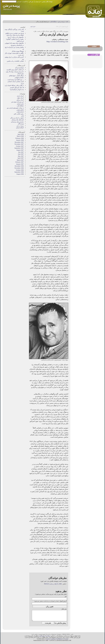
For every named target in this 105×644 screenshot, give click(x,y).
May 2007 (21, 156)
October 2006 (20, 170)
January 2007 (20, 164)
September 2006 (19, 172)
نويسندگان (21, 124)
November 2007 (19, 144)
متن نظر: (64, 609)
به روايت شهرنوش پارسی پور (15, 108)
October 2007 (20, 146)
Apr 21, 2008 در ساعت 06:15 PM (53, 584)
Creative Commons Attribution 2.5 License (57, 639)
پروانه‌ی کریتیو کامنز (45, 636)
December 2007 (19, 142)
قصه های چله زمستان (18, 120)
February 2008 (20, 138)
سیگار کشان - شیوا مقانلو (17, 76)
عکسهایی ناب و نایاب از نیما (16, 37)
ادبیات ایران (20, 96)
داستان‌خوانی (20, 112)
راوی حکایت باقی (19, 114)
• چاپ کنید (33, 27)
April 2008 (21, 134)
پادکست (25, 2)
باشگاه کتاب (53, 22)
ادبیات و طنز (20, 100)
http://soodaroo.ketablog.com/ (57, 42)
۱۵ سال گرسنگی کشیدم (17, 87)
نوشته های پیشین (47, 2)
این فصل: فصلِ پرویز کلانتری (15, 70)
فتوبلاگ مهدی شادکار (18, 51)
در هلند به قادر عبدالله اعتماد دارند (14, 85)
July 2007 (21, 152)
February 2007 (20, 162)
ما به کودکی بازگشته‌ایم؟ (17, 90)
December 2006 (19, 166)
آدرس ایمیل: (63, 601)
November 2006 (19, 168)
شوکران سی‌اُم (20, 68)
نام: (66, 596)
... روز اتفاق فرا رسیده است (16, 80)
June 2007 (21, 154)
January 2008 (20, 140)
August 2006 (20, 174)
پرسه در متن (61, 22)
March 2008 (20, 136)
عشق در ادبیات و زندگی (17, 118)
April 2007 (21, 158)
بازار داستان (20, 104)
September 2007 (19, 148)
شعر (22, 116)
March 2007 (20, 160)
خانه (67, 22)
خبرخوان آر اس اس (35, 2)
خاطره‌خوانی (20, 110)
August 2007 (20, 150)
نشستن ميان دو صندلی (17, 122)
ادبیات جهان (20, 98)
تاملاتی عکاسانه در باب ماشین (15, 61)
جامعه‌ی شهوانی (19, 77)
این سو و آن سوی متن (17, 102)
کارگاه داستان (20, 128)
